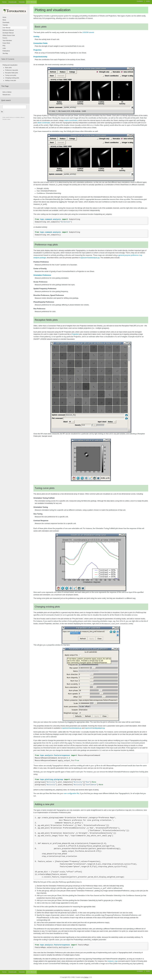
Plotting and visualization (10, 65)
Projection (37, 50)
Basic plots (8, 68)
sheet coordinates (44, 123)
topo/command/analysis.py (90, 258)
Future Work (6, 43)
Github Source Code (9, 35)
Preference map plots (12, 70)
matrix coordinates (71, 120)
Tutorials (22, 2)
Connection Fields (40, 43)
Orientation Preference (42, 275)
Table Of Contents (8, 59)
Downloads (12, 2)
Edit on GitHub (7, 92)
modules (140, 971)
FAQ (4, 46)
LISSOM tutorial (88, 32)
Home (4, 2)
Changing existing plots (12, 78)
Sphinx (86, 977)
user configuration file (71, 793)
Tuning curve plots (11, 75)
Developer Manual (8, 33)
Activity (36, 37)
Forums (5, 38)
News (4, 20)
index (148, 971)
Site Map (5, 53)
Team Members (7, 40)
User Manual (31, 2)
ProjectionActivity (40, 57)
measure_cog (112, 961)
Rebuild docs (6, 95)
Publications (6, 51)
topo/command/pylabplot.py (95, 728)
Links (4, 48)
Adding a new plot (10, 80)
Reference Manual (8, 30)
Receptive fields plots (12, 73)
